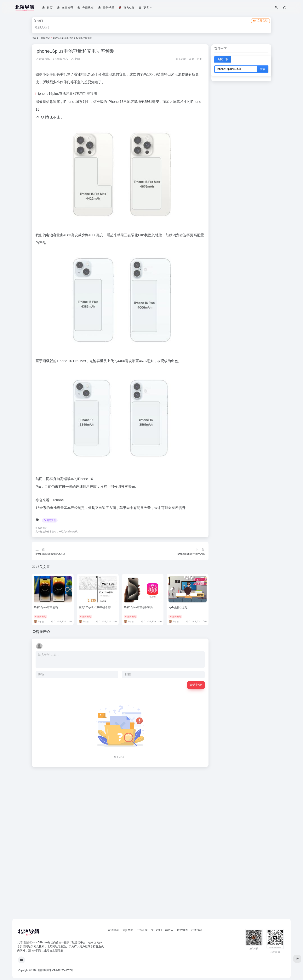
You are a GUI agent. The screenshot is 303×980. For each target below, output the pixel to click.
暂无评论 (43, 632)
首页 (36, 38)
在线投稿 (197, 930)
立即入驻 (260, 21)
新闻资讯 (46, 38)
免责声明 (128, 930)
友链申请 (113, 930)
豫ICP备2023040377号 (61, 970)
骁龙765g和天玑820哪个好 (95, 607)
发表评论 (196, 685)
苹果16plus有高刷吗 (46, 607)
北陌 (76, 59)
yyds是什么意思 (178, 607)
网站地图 (182, 930)
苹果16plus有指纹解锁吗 (138, 607)
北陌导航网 (43, 970)
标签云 (169, 930)
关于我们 (156, 930)
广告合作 (142, 930)
